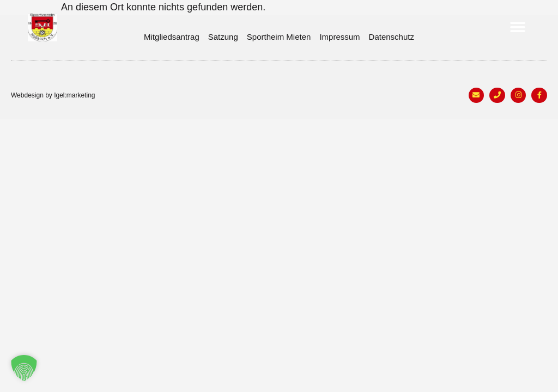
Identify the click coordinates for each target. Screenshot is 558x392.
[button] (518, 27)
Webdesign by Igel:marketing (53, 95)
